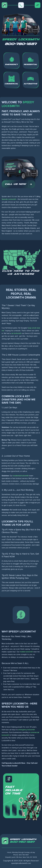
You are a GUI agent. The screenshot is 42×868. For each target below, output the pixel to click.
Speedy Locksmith (9, 199)
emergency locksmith (27, 730)
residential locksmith (21, 476)
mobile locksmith (26, 652)
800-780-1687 (21, 44)
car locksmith (16, 333)
